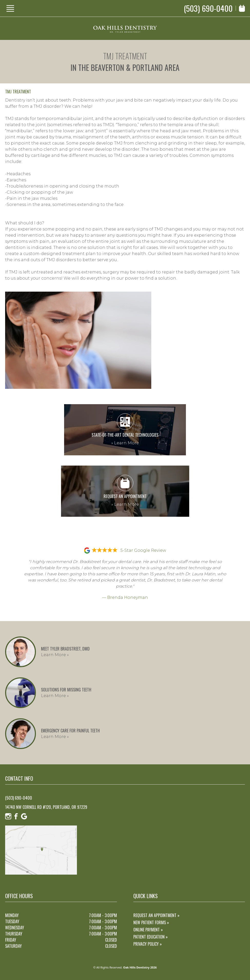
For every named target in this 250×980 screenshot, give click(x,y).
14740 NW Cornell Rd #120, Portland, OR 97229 (46, 807)
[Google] (24, 816)
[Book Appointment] (242, 8)
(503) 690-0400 (208, 8)
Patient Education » (151, 937)
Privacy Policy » (148, 944)
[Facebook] (16, 816)
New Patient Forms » (151, 922)
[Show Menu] (10, 8)
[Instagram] (8, 816)
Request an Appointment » (156, 915)
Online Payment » (148, 930)
